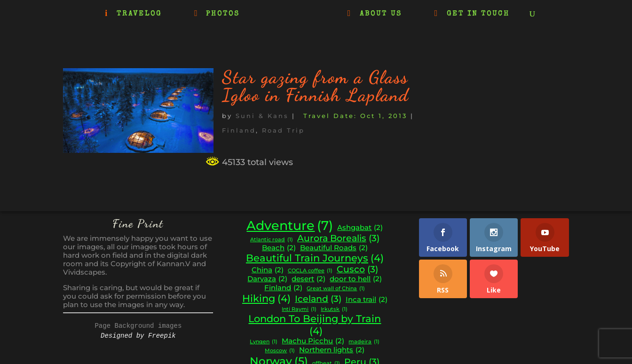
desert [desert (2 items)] (308, 279)
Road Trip (283, 130)
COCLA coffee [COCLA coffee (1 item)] (310, 271)
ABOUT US (381, 14)
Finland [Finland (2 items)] (283, 288)
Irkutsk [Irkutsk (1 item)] (334, 310)
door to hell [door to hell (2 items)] (356, 279)
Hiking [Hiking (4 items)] (266, 299)
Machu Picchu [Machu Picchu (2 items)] (313, 341)
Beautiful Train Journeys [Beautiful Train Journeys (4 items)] (315, 258)
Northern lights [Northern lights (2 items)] (332, 350)
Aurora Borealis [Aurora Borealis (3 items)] (338, 238)
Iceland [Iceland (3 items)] (318, 299)
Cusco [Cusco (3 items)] (357, 269)
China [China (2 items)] (268, 270)
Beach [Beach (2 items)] (279, 248)
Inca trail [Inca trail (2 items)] (367, 300)
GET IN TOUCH (478, 14)
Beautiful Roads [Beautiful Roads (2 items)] (334, 248)
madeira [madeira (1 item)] (364, 342)
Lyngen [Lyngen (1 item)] (264, 342)
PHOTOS (223, 14)
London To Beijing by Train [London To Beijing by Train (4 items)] (315, 325)
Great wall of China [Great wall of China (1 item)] (336, 289)
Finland (239, 130)
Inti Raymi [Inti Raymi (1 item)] (299, 310)
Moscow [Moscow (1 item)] (280, 351)
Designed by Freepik (138, 336)
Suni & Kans (262, 116)
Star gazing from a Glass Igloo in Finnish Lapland (316, 86)
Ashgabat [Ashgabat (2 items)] (360, 228)
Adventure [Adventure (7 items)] (290, 226)
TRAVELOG (139, 14)
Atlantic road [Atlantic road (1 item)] (272, 240)
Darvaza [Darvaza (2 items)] (267, 279)
